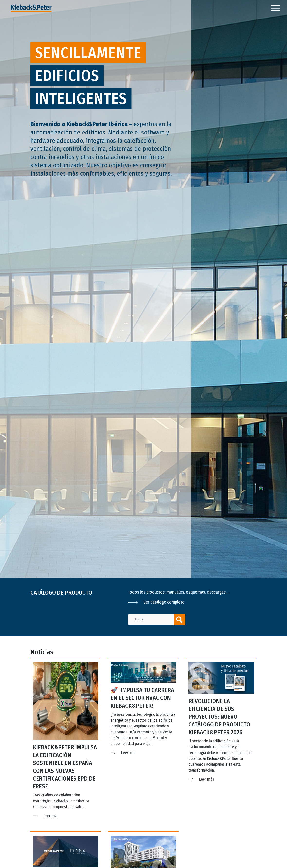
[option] (143, 289)
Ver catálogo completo (156, 602)
